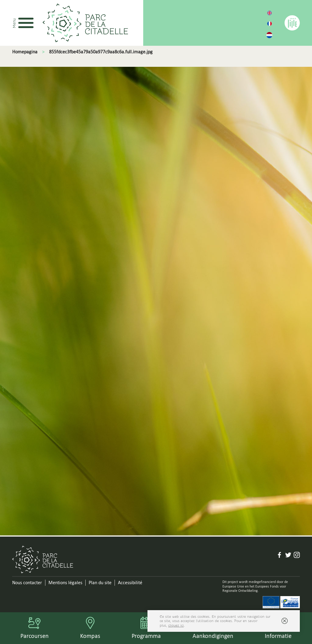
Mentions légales (65, 583)
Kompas (90, 636)
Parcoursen (35, 636)
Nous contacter (27, 583)
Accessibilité (130, 583)
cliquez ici (176, 625)
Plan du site (100, 583)
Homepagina (25, 52)
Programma (146, 636)
